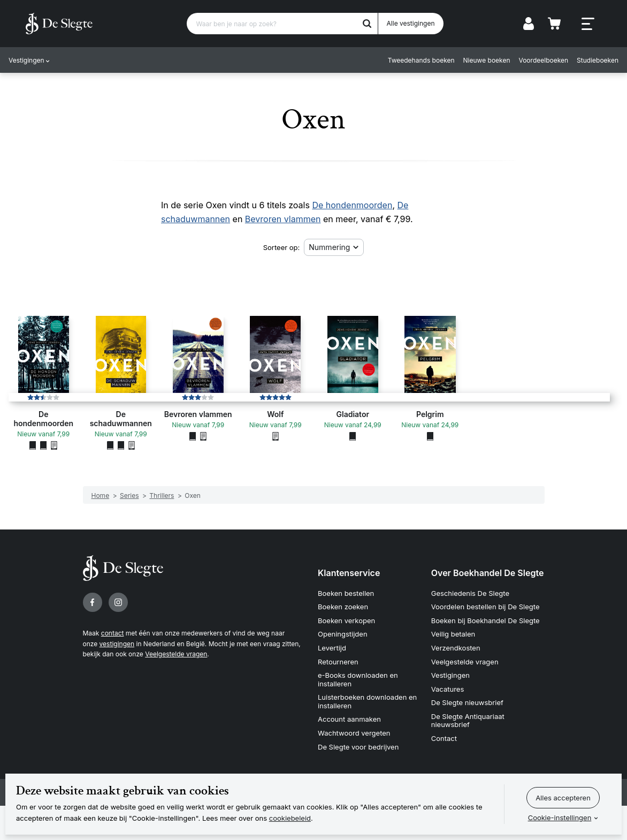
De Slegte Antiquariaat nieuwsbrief (468, 721)
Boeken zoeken (343, 607)
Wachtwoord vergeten (354, 733)
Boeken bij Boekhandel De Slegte (485, 620)
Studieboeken (598, 60)
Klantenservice (349, 573)
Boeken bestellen (346, 593)
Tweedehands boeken (421, 60)
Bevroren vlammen (283, 219)
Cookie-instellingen (560, 818)
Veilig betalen (453, 634)
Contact (444, 738)
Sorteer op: (282, 247)
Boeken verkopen (346, 620)
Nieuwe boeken (487, 60)
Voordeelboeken (544, 60)
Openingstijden (343, 634)
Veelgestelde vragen (176, 654)
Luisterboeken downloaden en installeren (367, 701)
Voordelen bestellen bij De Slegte (485, 607)
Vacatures (448, 689)
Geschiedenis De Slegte (470, 593)
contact (113, 633)
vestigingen (117, 644)
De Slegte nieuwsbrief (467, 702)
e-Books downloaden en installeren (358, 679)
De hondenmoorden (352, 205)
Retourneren (338, 662)
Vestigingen (26, 60)
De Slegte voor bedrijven (358, 747)
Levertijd (332, 648)
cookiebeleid (290, 818)
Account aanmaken (349, 719)
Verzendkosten (456, 648)
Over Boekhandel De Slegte (488, 573)
